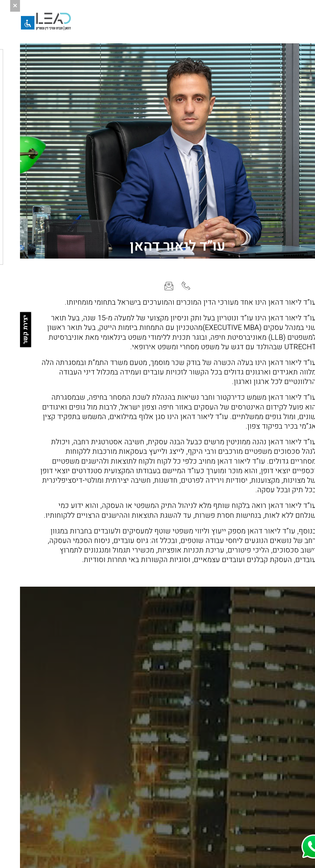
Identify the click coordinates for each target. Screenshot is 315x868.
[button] (303, 22)
